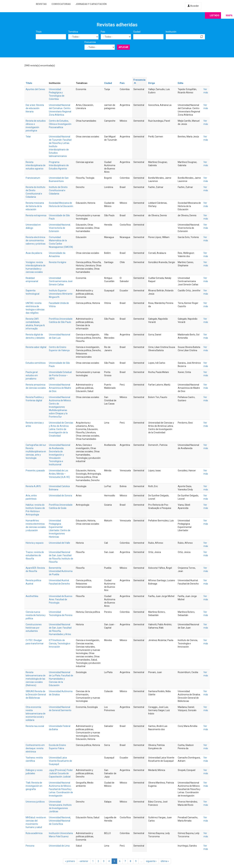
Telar (28, 137)
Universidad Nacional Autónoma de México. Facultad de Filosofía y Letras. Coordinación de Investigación (61, 789)
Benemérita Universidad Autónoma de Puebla (61, 571)
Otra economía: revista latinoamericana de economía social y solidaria (36, 714)
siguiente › (151, 861)
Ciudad (137, 32)
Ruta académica (34, 833)
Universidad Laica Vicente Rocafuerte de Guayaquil (60, 761)
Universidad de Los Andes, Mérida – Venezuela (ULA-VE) (59, 474)
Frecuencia (90, 42)
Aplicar (123, 47)
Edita (181, 83)
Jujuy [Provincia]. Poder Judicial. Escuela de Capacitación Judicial (61, 773)
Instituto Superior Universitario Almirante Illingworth (61, 294)
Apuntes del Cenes (35, 89)
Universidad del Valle (59, 543)
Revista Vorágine (58, 262)
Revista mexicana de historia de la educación (35, 206)
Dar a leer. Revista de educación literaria (35, 108)
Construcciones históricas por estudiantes (34, 628)
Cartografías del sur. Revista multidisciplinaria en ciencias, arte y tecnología (36, 451)
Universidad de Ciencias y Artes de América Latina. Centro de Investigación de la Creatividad (61, 429)
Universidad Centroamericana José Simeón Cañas (61, 281)
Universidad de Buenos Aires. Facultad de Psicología (61, 599)
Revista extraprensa (36, 215)
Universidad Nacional (60, 817)
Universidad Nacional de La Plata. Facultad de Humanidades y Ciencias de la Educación (61, 679)
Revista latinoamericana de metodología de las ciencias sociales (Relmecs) (36, 679)
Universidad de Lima (59, 846)
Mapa (229, 15)
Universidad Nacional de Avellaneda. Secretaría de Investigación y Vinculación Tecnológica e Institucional (60, 455)
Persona (30, 846)
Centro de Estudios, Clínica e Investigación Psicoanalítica (60, 124)
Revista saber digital (36, 347)
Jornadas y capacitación (91, 4)
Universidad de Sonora (60, 496)
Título (39, 32)
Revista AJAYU (33, 486)
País (103, 32)
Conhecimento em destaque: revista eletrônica (35, 748)
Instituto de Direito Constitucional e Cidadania (58, 190)
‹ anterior (84, 861)
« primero (70, 861)
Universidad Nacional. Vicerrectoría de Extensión (60, 228)
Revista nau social (35, 726)
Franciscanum (33, 178)
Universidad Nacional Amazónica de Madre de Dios (60, 388)
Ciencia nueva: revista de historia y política (36, 615)
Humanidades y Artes (60, 634)
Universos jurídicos (35, 802)
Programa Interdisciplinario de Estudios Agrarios (59, 165)
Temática (73, 32)
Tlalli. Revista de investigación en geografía (34, 786)
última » (165, 861)
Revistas (41, 4)
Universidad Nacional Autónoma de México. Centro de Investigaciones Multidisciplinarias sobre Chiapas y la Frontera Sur (60, 407)
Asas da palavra (34, 253)
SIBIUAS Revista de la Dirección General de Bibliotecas (36, 695)
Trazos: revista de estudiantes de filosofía (35, 555)
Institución (171, 32)
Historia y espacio (35, 543)
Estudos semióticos (36, 363)
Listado (215, 15)
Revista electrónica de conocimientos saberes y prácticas (36, 240)
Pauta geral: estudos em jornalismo (32, 375)
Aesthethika (32, 596)
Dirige (152, 83)
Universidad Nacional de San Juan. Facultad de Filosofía (60, 628)
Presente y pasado (35, 470)
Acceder (193, 6)
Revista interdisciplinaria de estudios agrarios (36, 165)
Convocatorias (61, 4)
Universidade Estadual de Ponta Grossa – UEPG (60, 375)
